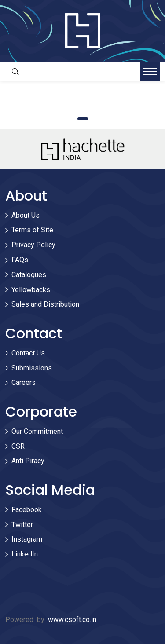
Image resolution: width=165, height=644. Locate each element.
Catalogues (29, 275)
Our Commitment (37, 431)
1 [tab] (83, 119)
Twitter (22, 525)
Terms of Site (32, 230)
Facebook (27, 510)
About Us (26, 215)
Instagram (27, 539)
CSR (18, 446)
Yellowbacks (31, 290)
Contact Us (28, 353)
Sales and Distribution (45, 304)
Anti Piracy (28, 461)
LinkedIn (25, 554)
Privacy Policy (33, 245)
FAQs (20, 260)
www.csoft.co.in (72, 620)
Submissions (32, 368)
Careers (24, 382)
